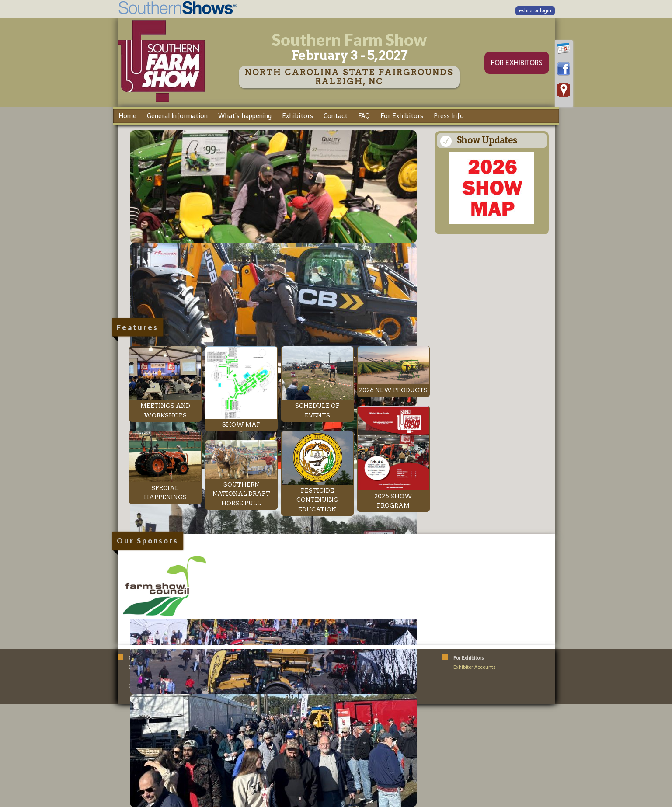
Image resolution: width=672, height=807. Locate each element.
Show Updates (487, 140)
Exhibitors (298, 116)
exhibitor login (535, 11)
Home (127, 116)
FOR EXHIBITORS (517, 63)
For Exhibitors (402, 116)
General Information (177, 116)
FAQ (364, 116)
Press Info (449, 116)
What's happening (245, 116)
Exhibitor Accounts (475, 667)
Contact (336, 116)
